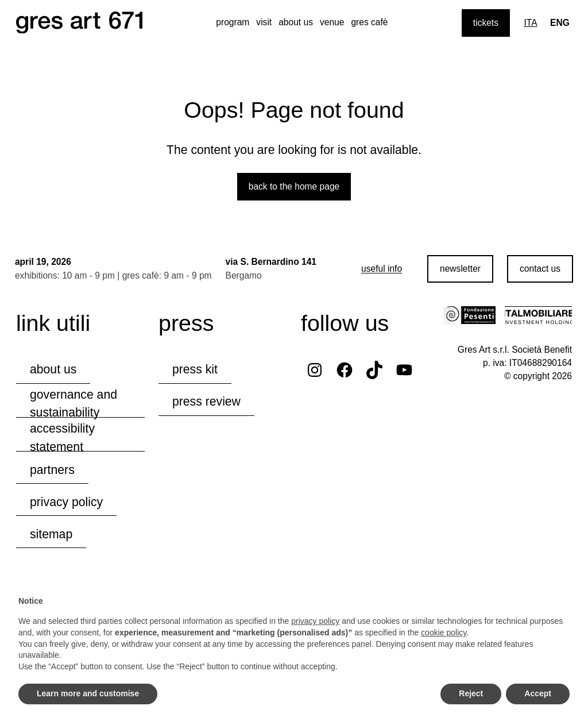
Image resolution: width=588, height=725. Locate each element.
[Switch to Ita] (531, 23)
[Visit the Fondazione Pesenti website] (469, 314)
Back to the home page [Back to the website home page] (294, 185)
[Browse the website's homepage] (79, 23)
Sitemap (51, 533)
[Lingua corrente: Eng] (560, 23)
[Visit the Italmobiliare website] (538, 314)
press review (206, 401)
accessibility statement (62, 437)
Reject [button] (471, 693)
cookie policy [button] (444, 633)
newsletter (459, 268)
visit (264, 22)
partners (52, 468)
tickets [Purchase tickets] (486, 23)
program (233, 22)
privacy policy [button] (315, 621)
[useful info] (380, 268)
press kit (195, 369)
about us (296, 22)
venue (332, 22)
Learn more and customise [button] (88, 693)
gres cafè (369, 22)
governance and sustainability (73, 403)
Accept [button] (538, 693)
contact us (539, 268)
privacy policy (66, 501)
